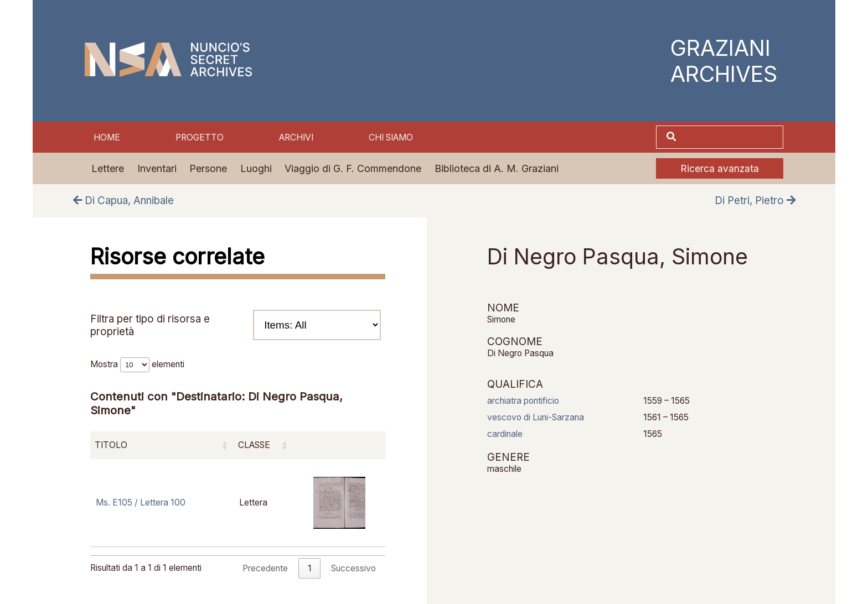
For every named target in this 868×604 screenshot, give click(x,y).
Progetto (200, 137)
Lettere (108, 168)
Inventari (157, 168)
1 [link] (310, 568)
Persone (208, 168)
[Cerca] (731, 137)
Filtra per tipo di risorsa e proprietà (236, 325)
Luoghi (256, 168)
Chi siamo (391, 137)
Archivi (296, 137)
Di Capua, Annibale (123, 201)
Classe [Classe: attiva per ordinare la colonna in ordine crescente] (254, 445)
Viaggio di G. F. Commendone (353, 168)
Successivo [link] (353, 568)
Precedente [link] (265, 568)
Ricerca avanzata (720, 168)
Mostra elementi (137, 364)
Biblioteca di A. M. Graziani (497, 168)
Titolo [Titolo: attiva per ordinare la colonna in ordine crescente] (111, 445)
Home (107, 137)
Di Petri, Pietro (755, 201)
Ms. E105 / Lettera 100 (141, 503)
